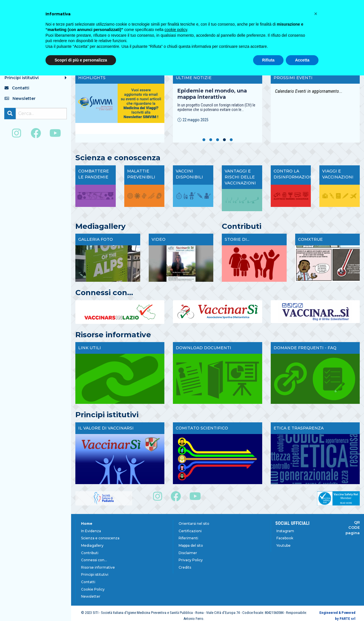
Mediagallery (92, 545)
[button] (204, 140)
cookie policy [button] (176, 30)
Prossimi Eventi (293, 78)
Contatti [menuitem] (17, 88)
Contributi (90, 553)
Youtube (284, 545)
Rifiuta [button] (268, 60)
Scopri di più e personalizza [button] (81, 60)
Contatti (88, 582)
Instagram (285, 531)
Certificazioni (190, 531)
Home (87, 524)
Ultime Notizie (194, 78)
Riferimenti (188, 538)
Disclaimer (188, 553)
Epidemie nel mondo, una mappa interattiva (212, 94)
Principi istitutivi (95, 574)
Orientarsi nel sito (194, 524)
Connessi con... (94, 560)
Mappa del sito (191, 545)
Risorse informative (98, 567)
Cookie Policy (93, 589)
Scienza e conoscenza (100, 538)
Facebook (285, 538)
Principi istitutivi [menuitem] (22, 78)
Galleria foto (96, 239)
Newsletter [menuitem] (20, 98)
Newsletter (91, 596)
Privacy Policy (191, 560)
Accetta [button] (302, 60)
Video (159, 239)
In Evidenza (91, 531)
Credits (185, 567)
